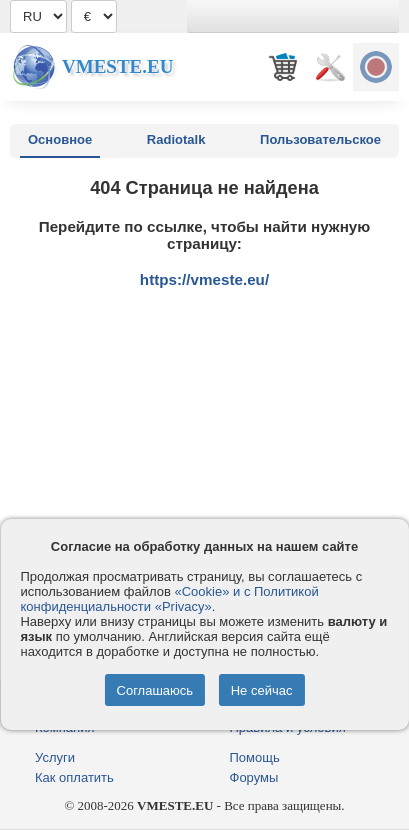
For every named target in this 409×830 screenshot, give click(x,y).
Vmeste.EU (117, 66)
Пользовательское (320, 139)
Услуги (55, 757)
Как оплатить (74, 777)
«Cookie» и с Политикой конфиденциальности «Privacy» (169, 599)
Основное (60, 139)
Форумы (254, 777)
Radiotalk (176, 139)
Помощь (255, 757)
